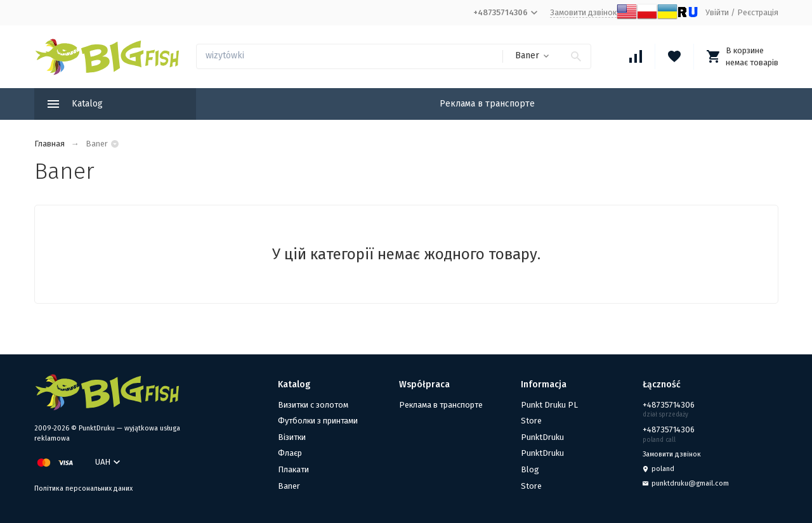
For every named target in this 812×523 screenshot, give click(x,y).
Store (531, 421)
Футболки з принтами (318, 421)
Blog (530, 469)
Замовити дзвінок (583, 12)
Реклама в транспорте (487, 104)
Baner (289, 486)
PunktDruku (542, 437)
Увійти (717, 12)
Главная (49, 144)
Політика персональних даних (83, 488)
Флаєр (290, 453)
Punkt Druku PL (549, 405)
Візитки (292, 437)
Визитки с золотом (313, 405)
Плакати (293, 469)
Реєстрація (758, 12)
